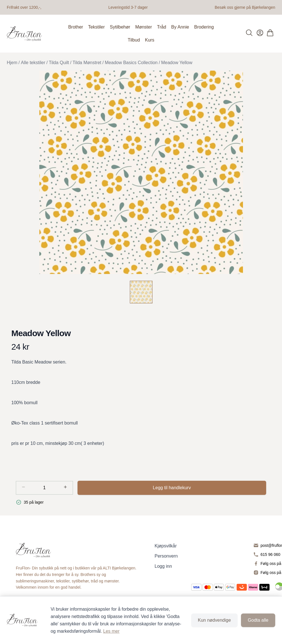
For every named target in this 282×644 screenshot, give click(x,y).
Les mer (111, 631)
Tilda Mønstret (87, 63)
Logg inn (163, 566)
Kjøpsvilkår (166, 546)
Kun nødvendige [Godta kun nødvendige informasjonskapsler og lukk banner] (215, 620)
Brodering (204, 27)
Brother (76, 27)
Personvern (166, 556)
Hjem (12, 63)
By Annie (180, 27)
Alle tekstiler (33, 63)
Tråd (162, 27)
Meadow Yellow (177, 63)
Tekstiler (97, 27)
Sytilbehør (120, 27)
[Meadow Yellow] (141, 292)
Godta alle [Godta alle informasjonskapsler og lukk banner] (258, 620)
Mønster (144, 27)
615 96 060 (270, 554)
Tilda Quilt (59, 63)
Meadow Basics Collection (131, 63)
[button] (141, 172)
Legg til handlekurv (172, 488)
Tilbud (134, 40)
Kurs (150, 40)
